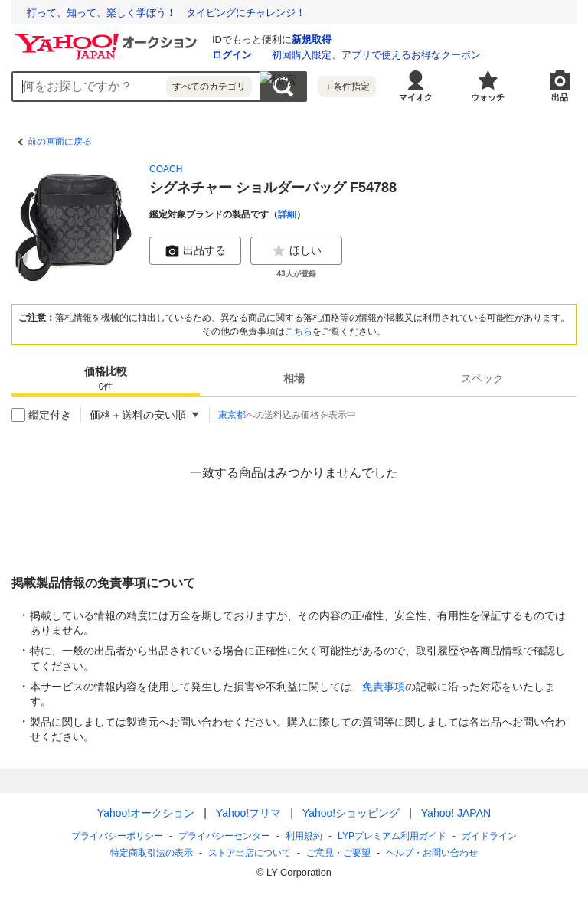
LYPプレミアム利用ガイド (392, 836)
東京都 (232, 415)
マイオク (416, 97)
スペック (482, 378)
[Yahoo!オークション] (108, 38)
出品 (560, 97)
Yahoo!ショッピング (351, 813)
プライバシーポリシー (117, 836)
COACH (166, 169)
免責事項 (384, 687)
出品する (195, 251)
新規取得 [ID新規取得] (312, 39)
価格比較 (106, 379)
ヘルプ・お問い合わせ (432, 853)
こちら (299, 331)
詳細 (287, 214)
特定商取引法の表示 (152, 853)
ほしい (296, 251)
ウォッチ (488, 97)
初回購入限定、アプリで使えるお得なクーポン (376, 55)
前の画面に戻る (60, 142)
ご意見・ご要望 (338, 853)
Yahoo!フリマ (248, 813)
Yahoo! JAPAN (456, 813)
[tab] (106, 378)
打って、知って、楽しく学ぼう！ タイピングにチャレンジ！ (166, 13)
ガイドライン (489, 836)
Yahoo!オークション (146, 813)
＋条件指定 (347, 87)
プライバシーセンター (224, 836)
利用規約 (304, 836)
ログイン (232, 55)
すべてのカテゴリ (209, 87)
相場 (294, 378)
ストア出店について (250, 853)
